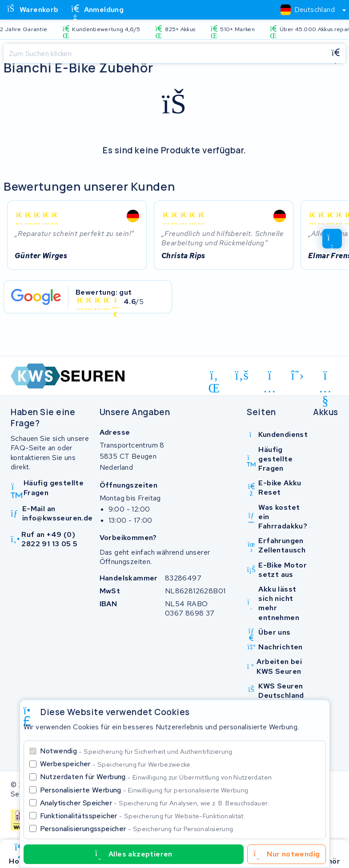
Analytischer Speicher (154, 803)
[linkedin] (214, 377)
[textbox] (308, 10)
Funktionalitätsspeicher (143, 816)
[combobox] (309, 10)
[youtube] (325, 377)
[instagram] (270, 377)
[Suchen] (165, 54)
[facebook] (242, 375)
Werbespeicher (116, 764)
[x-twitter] (298, 375)
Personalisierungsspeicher (137, 829)
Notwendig (137, 751)
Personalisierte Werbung (145, 790)
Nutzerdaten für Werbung (157, 777)
